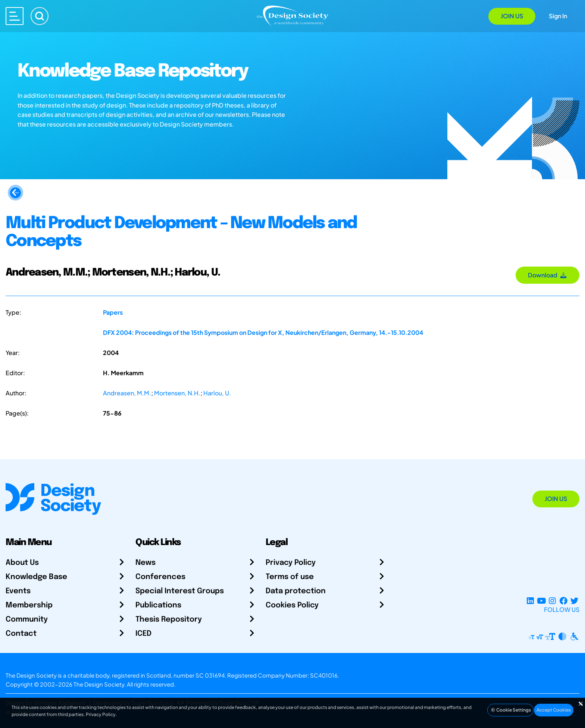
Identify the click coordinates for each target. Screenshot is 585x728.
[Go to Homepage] (292, 15)
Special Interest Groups (180, 591)
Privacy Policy (291, 563)
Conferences (160, 577)
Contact (21, 634)
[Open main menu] (15, 16)
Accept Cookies (554, 710)
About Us (22, 563)
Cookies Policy (292, 605)
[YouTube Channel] (541, 601)
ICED (143, 634)
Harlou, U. (217, 393)
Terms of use (290, 577)
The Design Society (99, 684)
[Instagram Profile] (552, 601)
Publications (158, 605)
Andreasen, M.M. (127, 393)
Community (27, 620)
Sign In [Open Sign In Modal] (558, 16)
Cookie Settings (510, 710)
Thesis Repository (169, 620)
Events (18, 591)
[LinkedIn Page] (530, 601)
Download (548, 275)
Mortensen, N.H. (177, 393)
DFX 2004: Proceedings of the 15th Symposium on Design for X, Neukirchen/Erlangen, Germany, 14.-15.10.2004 (263, 332)
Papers (113, 312)
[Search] (40, 16)
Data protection (296, 591)
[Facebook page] (564, 601)
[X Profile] (574, 601)
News (146, 563)
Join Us (512, 16)
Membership (29, 605)
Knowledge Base (36, 577)
